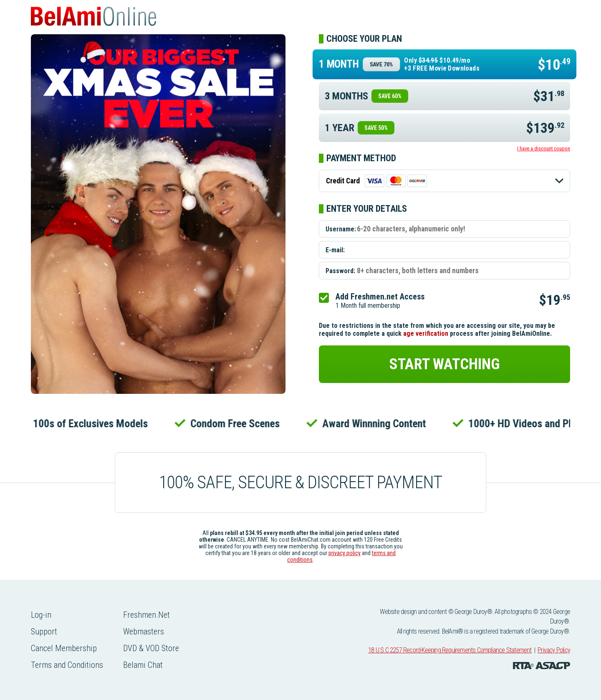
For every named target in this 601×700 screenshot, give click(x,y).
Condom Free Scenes (237, 424)
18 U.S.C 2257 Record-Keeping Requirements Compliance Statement (450, 650)
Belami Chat (143, 665)
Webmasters (144, 632)
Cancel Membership (64, 648)
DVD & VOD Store (151, 648)
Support (44, 632)
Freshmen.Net (146, 615)
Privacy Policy (554, 650)
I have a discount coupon (544, 148)
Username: (341, 229)
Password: (340, 271)
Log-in (41, 615)
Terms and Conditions (67, 665)
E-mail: (335, 250)
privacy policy (345, 553)
